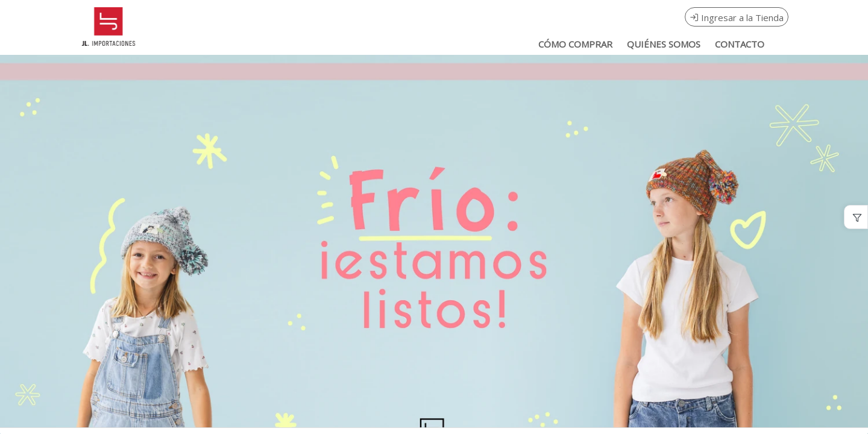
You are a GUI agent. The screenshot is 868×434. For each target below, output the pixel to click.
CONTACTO (740, 44)
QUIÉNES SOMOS (664, 44)
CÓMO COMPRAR (575, 44)
